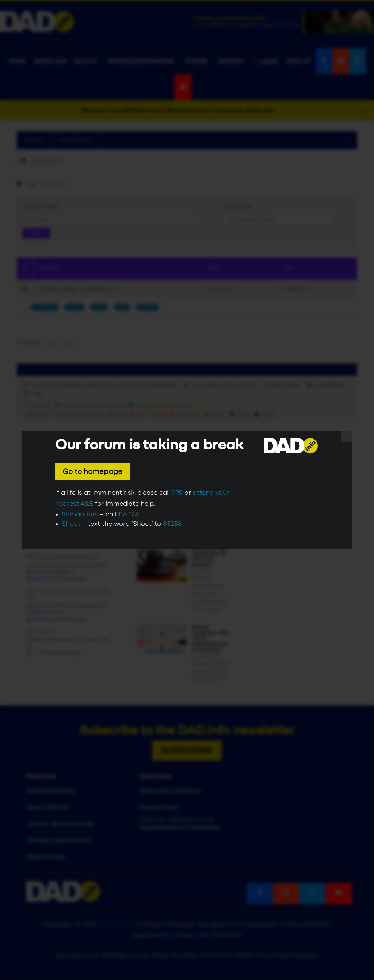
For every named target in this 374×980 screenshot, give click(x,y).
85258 (172, 524)
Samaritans (80, 514)
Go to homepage (92, 472)
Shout (71, 524)
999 (177, 493)
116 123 (128, 514)
